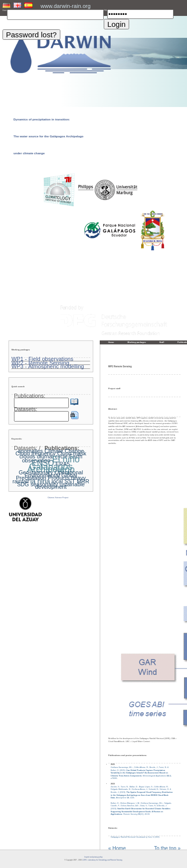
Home (111, 342)
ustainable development (60, 486)
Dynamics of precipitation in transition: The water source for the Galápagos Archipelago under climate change (48, 136)
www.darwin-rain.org (65, 6)
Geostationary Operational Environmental (51, 474)
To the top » (167, 849)
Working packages (137, 342)
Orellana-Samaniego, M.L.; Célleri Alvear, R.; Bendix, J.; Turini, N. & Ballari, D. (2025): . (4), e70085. (141, 773)
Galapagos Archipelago (51, 468)
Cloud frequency (35, 453)
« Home (117, 849)
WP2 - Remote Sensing (40, 363)
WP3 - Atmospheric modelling (48, 366)
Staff (162, 342)
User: (5, 10)
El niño (66, 459)
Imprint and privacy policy (93, 857)
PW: (105, 10)
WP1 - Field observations (42, 359)
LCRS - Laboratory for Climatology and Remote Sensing (102, 860)
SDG (23, 484)
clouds (27, 456)
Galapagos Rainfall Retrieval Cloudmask (135, 837)
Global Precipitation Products (47, 477)
